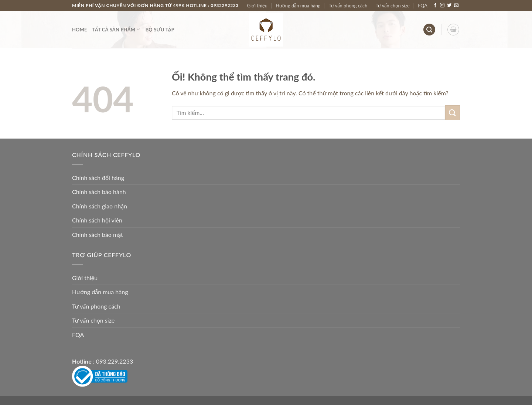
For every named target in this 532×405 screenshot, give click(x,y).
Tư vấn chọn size (393, 6)
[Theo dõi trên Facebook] (435, 6)
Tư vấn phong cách (348, 6)
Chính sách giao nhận (100, 206)
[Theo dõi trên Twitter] (449, 6)
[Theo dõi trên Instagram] (442, 6)
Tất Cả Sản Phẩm (116, 29)
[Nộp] (453, 113)
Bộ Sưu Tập (160, 30)
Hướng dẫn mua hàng (298, 6)
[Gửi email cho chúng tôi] (456, 6)
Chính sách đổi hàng (98, 178)
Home (80, 30)
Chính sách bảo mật (98, 234)
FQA (423, 6)
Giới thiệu (257, 6)
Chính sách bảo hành (99, 192)
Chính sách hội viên (97, 220)
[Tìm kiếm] (429, 30)
